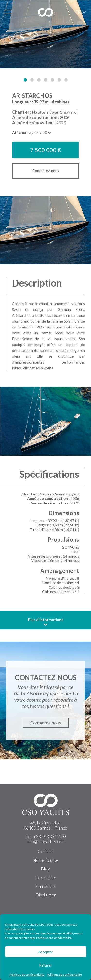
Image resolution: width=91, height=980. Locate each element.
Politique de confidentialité (27, 975)
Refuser (45, 965)
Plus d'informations (46, 622)
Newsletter (45, 877)
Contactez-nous (46, 171)
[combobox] (32, 134)
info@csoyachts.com (46, 841)
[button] (25, 80)
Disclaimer (46, 895)
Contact (45, 851)
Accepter (46, 952)
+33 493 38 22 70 (49, 836)
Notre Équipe (46, 860)
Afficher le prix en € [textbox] (29, 132)
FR (78, 12)
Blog (45, 869)
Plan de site (46, 886)
